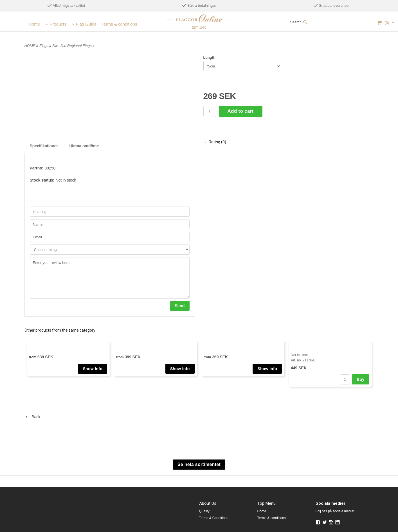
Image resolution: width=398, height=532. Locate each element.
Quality (204, 511)
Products (58, 24)
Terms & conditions (119, 24)
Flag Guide (86, 24)
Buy (360, 379)
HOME (30, 46)
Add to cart (241, 111)
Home (34, 24)
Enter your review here (110, 278)
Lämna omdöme (84, 146)
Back (32, 417)
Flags (44, 46)
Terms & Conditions (214, 518)
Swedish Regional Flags (72, 46)
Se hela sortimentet (199, 464)
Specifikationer (44, 146)
